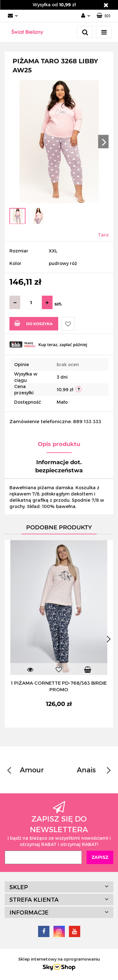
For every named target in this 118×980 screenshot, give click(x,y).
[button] (103, 16)
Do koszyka (33, 323)
